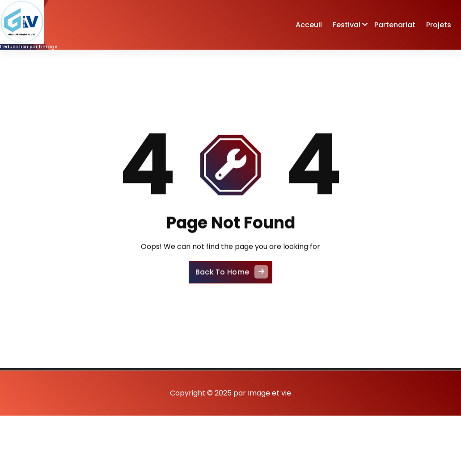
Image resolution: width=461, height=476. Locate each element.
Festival (347, 25)
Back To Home (232, 279)
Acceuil (309, 25)
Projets (439, 25)
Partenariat (395, 25)
